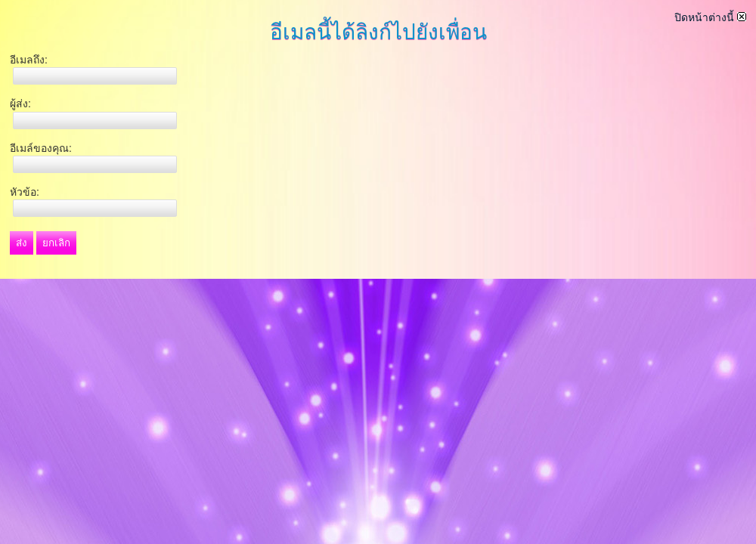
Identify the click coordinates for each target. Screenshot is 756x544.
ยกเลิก (56, 243)
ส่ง (22, 243)
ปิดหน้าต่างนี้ (710, 17)
